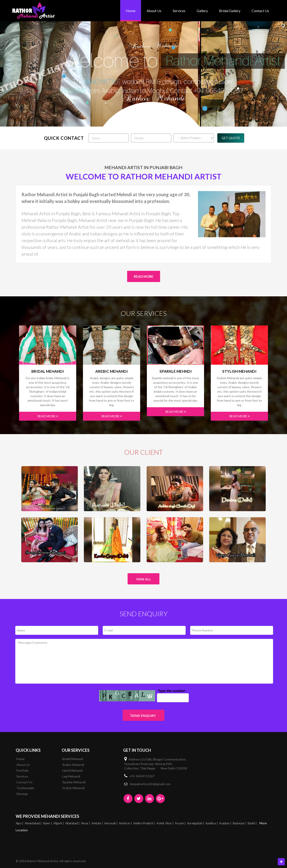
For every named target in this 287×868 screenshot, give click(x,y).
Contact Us (260, 11)
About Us (154, 11)
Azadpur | (226, 823)
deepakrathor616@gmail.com (150, 784)
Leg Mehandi (71, 776)
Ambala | (98, 823)
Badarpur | (240, 823)
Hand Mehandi (72, 770)
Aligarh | (59, 823)
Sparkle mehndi (176, 371)
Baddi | (253, 823)
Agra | (20, 823)
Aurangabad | (196, 823)
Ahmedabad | (33, 823)
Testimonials (25, 788)
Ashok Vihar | (165, 823)
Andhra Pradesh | (145, 823)
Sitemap (22, 794)
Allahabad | (73, 823)
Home (131, 11)
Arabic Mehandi (73, 765)
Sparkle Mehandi (74, 782)
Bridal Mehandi (48, 371)
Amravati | (111, 823)
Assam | (181, 823)
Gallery (202, 11)
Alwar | (86, 823)
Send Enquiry (143, 715)
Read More (144, 276)
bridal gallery (230, 11)
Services (179, 11)
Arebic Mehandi (112, 371)
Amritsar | (126, 823)
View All (144, 579)
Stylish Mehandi (239, 371)
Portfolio (23, 770)
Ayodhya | (212, 823)
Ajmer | (48, 823)
